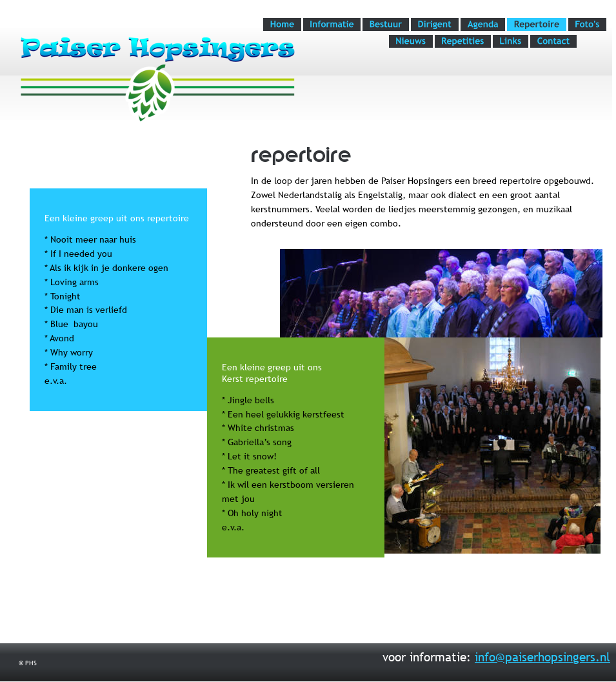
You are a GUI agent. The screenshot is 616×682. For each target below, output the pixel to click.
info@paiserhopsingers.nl (542, 657)
